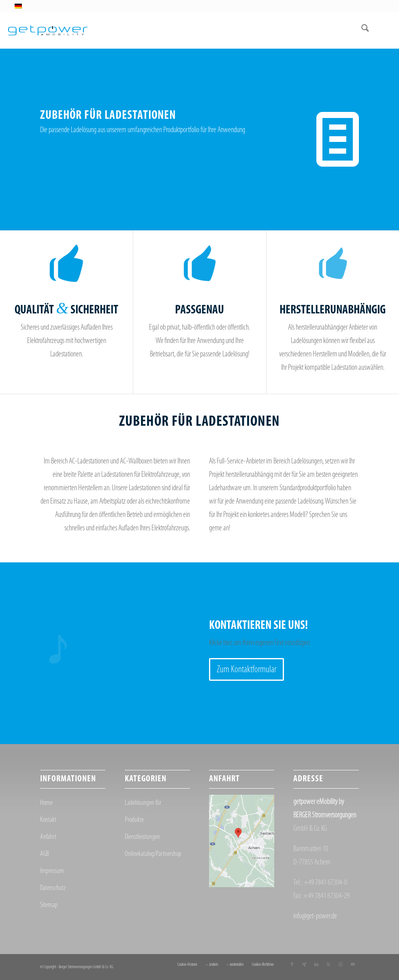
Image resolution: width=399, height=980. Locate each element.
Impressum (52, 871)
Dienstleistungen (142, 837)
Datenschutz (53, 888)
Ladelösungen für (143, 803)
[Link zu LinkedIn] (316, 965)
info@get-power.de (315, 916)
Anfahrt (48, 837)
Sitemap (49, 905)
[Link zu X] (329, 965)
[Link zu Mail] (353, 965)
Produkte (134, 820)
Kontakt (48, 820)
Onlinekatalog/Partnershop (153, 854)
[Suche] (361, 30)
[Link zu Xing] (304, 965)
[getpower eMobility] (48, 30)
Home (46, 803)
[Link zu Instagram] (341, 965)
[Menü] (380, 30)
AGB (45, 854)
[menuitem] (361, 30)
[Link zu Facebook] (292, 965)
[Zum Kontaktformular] (246, 670)
